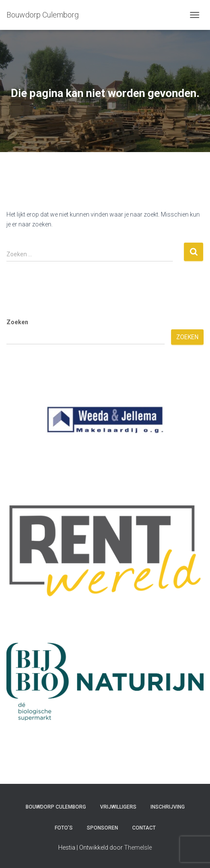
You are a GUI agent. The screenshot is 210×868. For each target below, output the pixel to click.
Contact (144, 828)
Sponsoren (102, 828)
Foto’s (64, 828)
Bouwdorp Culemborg (56, 807)
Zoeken (17, 322)
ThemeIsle (138, 847)
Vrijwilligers (118, 807)
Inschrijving (168, 807)
